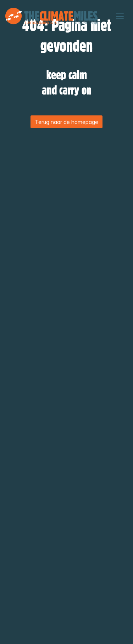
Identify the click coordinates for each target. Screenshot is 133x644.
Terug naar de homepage (66, 122)
